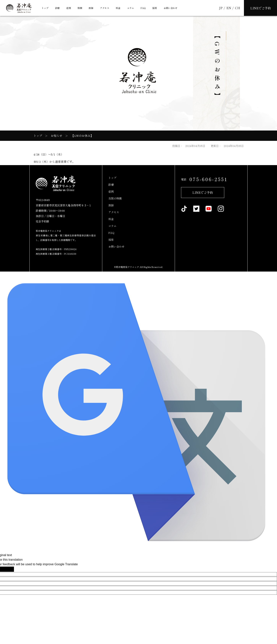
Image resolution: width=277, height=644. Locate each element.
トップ (45, 8)
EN (229, 8)
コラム (131, 8)
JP (221, 8)
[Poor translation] (9, 569)
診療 (57, 8)
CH (238, 8)
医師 (91, 8)
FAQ (143, 8)
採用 (155, 8)
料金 (118, 8)
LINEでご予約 (203, 192)
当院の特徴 (115, 198)
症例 (69, 8)
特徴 (80, 8)
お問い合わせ (171, 8)
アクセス (105, 8)
